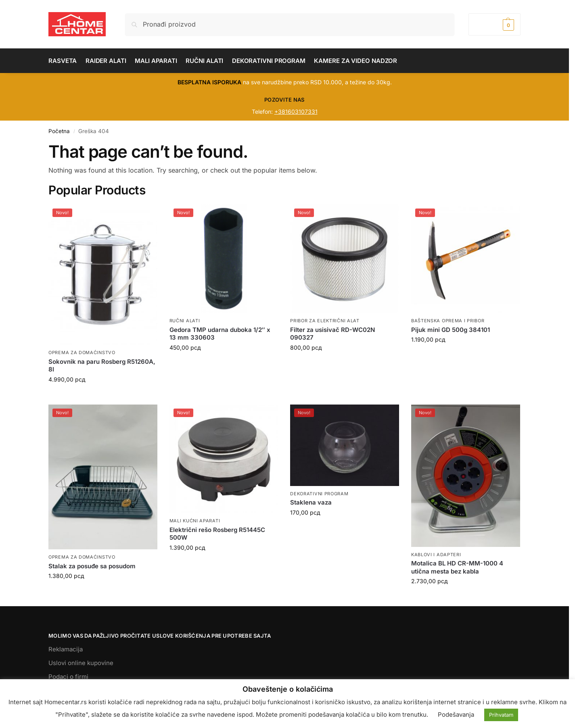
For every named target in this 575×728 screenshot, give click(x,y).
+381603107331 (296, 112)
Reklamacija (66, 649)
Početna (59, 131)
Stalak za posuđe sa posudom (92, 566)
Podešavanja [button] (456, 714)
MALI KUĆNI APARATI (195, 521)
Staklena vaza (311, 502)
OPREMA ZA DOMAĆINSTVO (82, 353)
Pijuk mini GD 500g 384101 (451, 330)
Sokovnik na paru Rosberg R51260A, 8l (102, 366)
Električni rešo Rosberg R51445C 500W (217, 534)
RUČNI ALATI (185, 321)
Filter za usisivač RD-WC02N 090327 (332, 334)
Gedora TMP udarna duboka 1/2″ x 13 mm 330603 (220, 334)
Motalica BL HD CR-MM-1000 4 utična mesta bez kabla (457, 567)
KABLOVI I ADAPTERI (436, 555)
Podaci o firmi (68, 677)
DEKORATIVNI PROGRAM (319, 494)
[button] (494, 24)
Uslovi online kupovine (81, 663)
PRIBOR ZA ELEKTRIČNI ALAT (325, 321)
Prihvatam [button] (501, 715)
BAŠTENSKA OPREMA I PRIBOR (448, 321)
